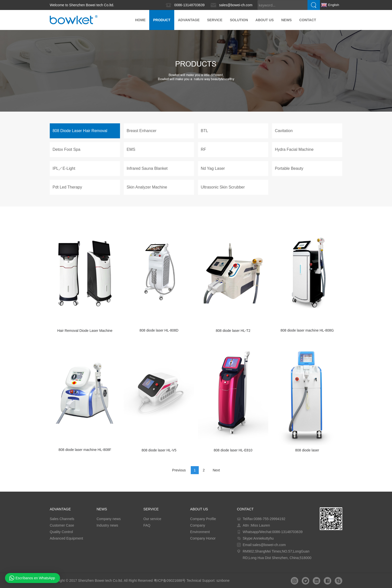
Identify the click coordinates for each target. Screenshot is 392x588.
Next (216, 470)
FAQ (147, 525)
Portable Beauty (289, 168)
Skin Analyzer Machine (147, 187)
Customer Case (62, 525)
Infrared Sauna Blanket (147, 168)
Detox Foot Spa (66, 149)
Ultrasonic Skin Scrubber (223, 187)
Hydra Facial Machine (294, 149)
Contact (308, 20)
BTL (204, 131)
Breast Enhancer (142, 131)
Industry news (107, 525)
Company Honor (203, 538)
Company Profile (203, 519)
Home (140, 20)
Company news (109, 519)
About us (265, 20)
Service (215, 20)
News (286, 20)
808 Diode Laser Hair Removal (80, 131)
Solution (239, 20)
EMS (131, 149)
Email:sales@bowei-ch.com (264, 545)
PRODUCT (162, 20)
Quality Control (61, 532)
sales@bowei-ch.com (236, 5)
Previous (179, 470)
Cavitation (284, 131)
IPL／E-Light (64, 168)
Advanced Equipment (66, 538)
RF (203, 149)
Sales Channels (62, 519)
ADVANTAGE (189, 20)
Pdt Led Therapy (67, 187)
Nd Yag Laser (213, 168)
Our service (152, 519)
